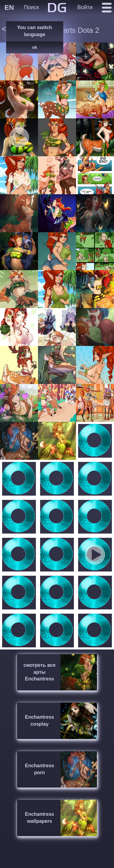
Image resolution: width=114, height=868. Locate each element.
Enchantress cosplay (40, 721)
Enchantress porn (40, 769)
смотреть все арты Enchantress (40, 672)
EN (9, 7)
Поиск (31, 7)
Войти (85, 7)
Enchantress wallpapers (40, 818)
